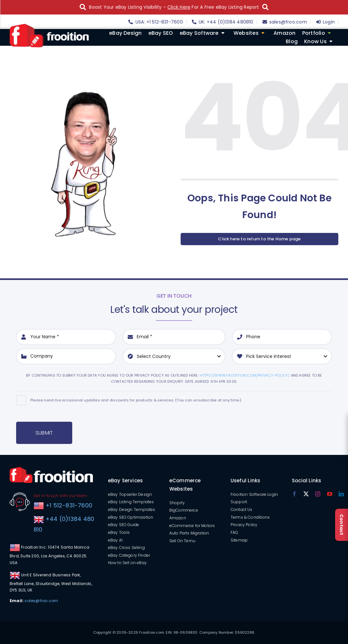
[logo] (49, 26)
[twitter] (306, 494)
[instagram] (318, 494)
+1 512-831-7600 (68, 505)
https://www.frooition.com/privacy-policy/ (245, 375)
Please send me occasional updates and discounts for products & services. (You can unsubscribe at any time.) (136, 400)
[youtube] (330, 494)
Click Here (179, 7)
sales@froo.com (41, 601)
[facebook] (294, 494)
